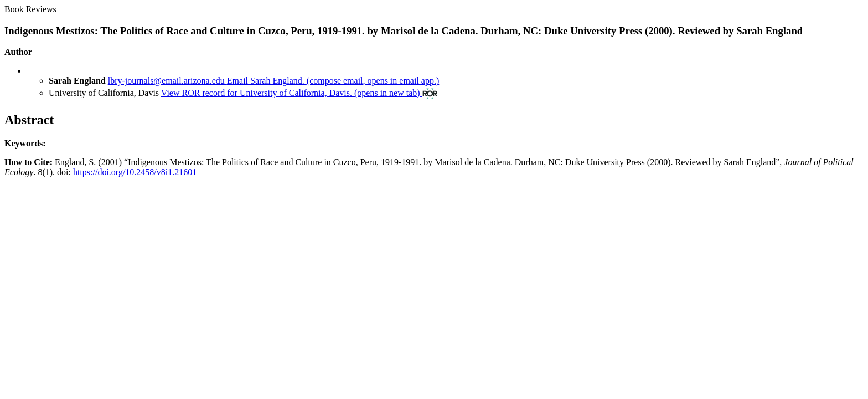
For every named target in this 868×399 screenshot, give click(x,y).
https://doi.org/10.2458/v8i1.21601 (135, 172)
